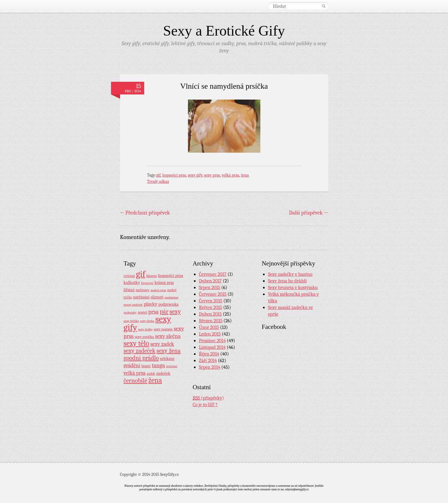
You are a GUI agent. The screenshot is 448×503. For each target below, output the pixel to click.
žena (245, 175)
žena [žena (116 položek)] (155, 380)
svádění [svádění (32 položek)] (132, 365)
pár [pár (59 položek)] (164, 311)
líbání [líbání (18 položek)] (129, 290)
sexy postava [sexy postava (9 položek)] (163, 329)
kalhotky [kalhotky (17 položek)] (132, 282)
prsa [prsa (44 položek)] (154, 312)
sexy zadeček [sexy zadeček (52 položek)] (140, 351)
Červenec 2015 (213, 294)
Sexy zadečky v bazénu (290, 274)
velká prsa (230, 175)
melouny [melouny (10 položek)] (142, 290)
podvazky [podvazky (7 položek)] (130, 312)
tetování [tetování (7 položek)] (172, 366)
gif (159, 175)
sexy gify (195, 175)
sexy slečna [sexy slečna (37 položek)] (168, 336)
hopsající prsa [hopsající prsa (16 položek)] (171, 276)
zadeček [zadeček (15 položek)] (163, 373)
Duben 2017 (210, 281)
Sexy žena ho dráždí (287, 281)
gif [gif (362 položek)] (141, 274)
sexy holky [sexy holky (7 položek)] (145, 329)
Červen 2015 (211, 301)
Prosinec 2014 (212, 341)
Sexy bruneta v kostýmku (293, 288)
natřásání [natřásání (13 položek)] (141, 297)
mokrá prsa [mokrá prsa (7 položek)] (158, 290)
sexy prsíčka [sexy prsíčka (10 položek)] (145, 337)
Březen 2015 (211, 321)
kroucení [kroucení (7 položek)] (147, 283)
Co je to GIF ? (205, 405)
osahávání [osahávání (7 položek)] (171, 297)
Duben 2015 (210, 314)
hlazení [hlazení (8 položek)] (152, 276)
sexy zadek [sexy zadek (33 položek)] (162, 344)
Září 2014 (208, 361)
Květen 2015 (210, 307)
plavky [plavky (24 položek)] (150, 304)
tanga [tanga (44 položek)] (158, 365)
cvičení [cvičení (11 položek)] (129, 276)
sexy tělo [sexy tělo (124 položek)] (137, 343)
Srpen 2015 (210, 288)
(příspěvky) (208, 398)
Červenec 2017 (213, 274)
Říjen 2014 (209, 354)
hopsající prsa (174, 175)
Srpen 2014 (210, 367)
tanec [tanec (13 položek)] (146, 366)
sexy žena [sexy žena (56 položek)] (169, 351)
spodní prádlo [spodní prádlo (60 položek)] (141, 358)
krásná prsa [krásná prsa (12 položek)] (164, 283)
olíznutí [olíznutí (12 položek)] (157, 297)
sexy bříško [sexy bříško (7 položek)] (131, 321)
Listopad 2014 (212, 347)
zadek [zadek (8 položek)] (151, 374)
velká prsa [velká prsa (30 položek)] (135, 373)
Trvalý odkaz (158, 181)
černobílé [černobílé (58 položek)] (136, 380)
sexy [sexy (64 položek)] (175, 311)
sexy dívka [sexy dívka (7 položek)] (147, 321)
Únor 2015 (209, 327)
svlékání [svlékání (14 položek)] (167, 359)
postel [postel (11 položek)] (142, 312)
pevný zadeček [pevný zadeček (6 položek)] (133, 305)
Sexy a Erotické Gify (224, 31)
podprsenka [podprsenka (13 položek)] (168, 304)
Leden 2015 (210, 334)
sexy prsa (212, 175)
